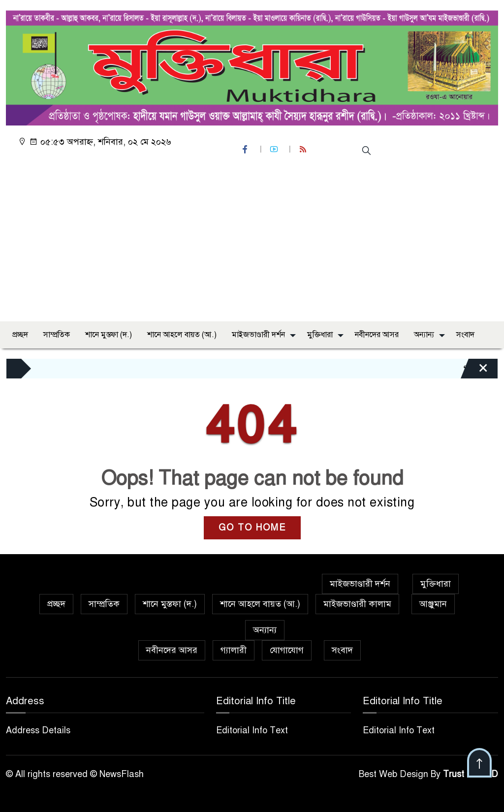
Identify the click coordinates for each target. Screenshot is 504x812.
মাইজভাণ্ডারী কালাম (357, 604)
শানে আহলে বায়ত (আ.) (182, 335)
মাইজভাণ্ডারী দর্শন (258, 335)
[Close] (474, 371)
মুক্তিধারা (320, 335)
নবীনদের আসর (377, 335)
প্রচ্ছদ (20, 335)
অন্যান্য (424, 335)
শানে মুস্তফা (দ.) (109, 335)
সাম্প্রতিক (57, 335)
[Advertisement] (252, 240)
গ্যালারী (234, 650)
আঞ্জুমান (433, 604)
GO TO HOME (252, 528)
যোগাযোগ (287, 650)
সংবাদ (465, 335)
